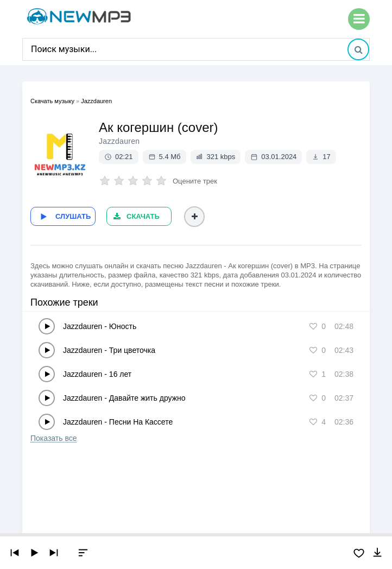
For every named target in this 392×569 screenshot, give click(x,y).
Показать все (53, 438)
